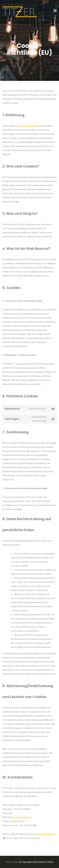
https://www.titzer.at (29, 126)
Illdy (16, 862)
